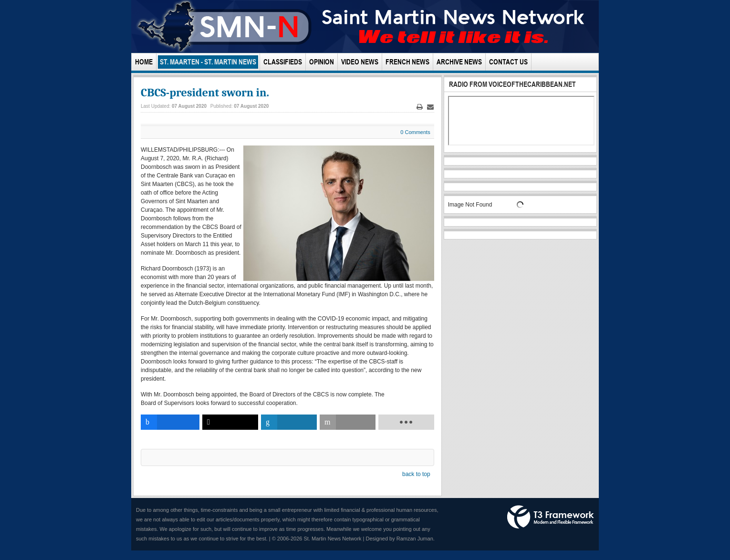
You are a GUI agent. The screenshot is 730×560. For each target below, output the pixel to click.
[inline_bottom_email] (348, 422)
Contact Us (508, 62)
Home (144, 62)
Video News (360, 62)
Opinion (322, 62)
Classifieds (283, 62)
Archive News (459, 62)
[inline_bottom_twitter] (230, 422)
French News (407, 62)
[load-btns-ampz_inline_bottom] (406, 422)
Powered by (551, 517)
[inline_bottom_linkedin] (289, 422)
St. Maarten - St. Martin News (208, 62)
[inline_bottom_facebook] (170, 422)
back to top (416, 474)
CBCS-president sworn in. (205, 93)
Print (419, 107)
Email (430, 107)
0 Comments (415, 132)
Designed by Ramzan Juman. (400, 539)
